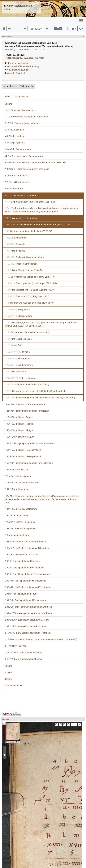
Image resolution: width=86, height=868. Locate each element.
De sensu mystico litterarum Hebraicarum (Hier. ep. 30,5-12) (40, 225)
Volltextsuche (21, 96)
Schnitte (8, 679)
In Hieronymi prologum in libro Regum (27, 411)
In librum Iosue (17, 176)
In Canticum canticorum (22, 483)
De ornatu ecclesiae (18, 339)
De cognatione (18, 309)
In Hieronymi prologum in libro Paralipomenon (30, 443)
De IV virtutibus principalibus (25, 257)
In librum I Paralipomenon (23, 450)
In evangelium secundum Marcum (27, 620)
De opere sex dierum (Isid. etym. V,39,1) (27, 332)
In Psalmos (16, 646)
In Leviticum (15, 136)
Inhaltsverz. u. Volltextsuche (19, 86)
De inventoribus (16, 238)
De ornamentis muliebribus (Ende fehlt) (27, 385)
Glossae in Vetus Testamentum (24, 156)
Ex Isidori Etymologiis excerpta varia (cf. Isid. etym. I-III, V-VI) (40, 398)
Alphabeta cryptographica (21, 218)
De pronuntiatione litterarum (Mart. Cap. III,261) (31, 202)
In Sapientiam (17, 489)
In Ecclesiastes (18, 476)
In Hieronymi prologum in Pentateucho (27, 117)
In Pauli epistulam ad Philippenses (25, 568)
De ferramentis (18, 358)
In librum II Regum (19, 424)
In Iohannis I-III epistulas (21, 529)
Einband (8, 104)
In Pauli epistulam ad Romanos (26, 542)
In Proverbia (17, 470)
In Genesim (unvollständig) (22, 123)
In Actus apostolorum (21, 509)
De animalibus (16, 372)
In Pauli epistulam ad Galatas (22, 555)
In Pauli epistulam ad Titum (21, 594)
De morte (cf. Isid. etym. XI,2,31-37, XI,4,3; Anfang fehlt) (36, 391)
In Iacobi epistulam (17, 515)
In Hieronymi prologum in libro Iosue (27, 169)
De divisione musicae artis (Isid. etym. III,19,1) (30, 303)
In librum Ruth (14, 189)
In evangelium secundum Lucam (26, 626)
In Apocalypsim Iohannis (24, 659)
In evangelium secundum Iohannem (28, 633)
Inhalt (7, 96)
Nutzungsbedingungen (18, 70)
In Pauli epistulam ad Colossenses (26, 581)
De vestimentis (21, 378)
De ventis (15, 244)
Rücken (8, 672)
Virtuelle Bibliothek (16, 73)
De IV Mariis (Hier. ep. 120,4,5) (24, 270)
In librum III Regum (20, 430)
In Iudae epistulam (17, 535)
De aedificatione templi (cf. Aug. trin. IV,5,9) (30, 290)
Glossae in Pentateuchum (20, 110)
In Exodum (15, 130)
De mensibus (15, 251)
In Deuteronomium (18, 149)
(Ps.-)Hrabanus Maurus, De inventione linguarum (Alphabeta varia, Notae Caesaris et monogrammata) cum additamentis (42, 210)
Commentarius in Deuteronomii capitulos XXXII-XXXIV (36, 162)
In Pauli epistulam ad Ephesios (23, 561)
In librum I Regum (19, 417)
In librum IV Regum (20, 437)
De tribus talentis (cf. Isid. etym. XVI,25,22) (29, 231)
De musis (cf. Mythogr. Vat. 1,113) (27, 296)
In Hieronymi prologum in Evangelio (29, 607)
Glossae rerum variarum (21, 196)
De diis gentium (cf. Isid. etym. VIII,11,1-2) (31, 283)
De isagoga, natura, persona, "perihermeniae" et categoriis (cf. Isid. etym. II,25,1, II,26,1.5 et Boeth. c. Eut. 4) (41, 324)
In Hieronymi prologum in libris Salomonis (29, 463)
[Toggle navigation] (81, 21)
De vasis (17, 352)
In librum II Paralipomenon (23, 456)
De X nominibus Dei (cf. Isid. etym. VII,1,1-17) (30, 277)
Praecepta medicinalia (21, 264)
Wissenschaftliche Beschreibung (23, 66)
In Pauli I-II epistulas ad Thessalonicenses (28, 574)
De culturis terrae (19, 365)
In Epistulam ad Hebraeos (24, 652)
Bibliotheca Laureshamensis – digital (19, 8)
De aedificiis (14, 345)
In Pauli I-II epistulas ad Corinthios (27, 548)
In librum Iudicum (18, 182)
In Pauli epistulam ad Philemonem (26, 600)
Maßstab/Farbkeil (13, 686)
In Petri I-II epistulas (20, 522)
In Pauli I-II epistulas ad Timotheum (28, 587)
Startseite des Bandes (18, 63)
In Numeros (15, 143)
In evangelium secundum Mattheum (29, 613)
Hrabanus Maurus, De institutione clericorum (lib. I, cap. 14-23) (41, 639)
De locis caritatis (19, 316)
